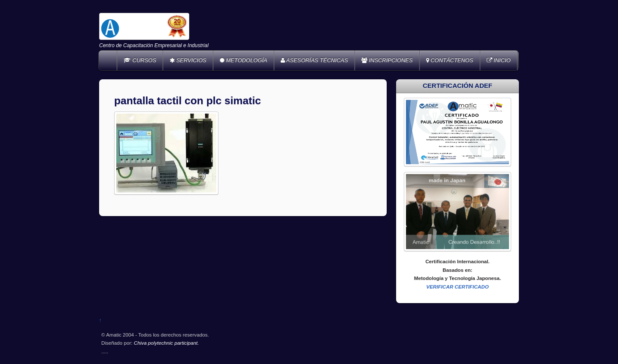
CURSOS (140, 60)
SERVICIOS (188, 60)
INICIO (499, 60)
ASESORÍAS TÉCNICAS (314, 60)
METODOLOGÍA (244, 60)
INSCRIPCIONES (387, 60)
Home (109, 60)
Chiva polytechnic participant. (167, 343)
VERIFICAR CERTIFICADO (457, 287)
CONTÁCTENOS (450, 60)
